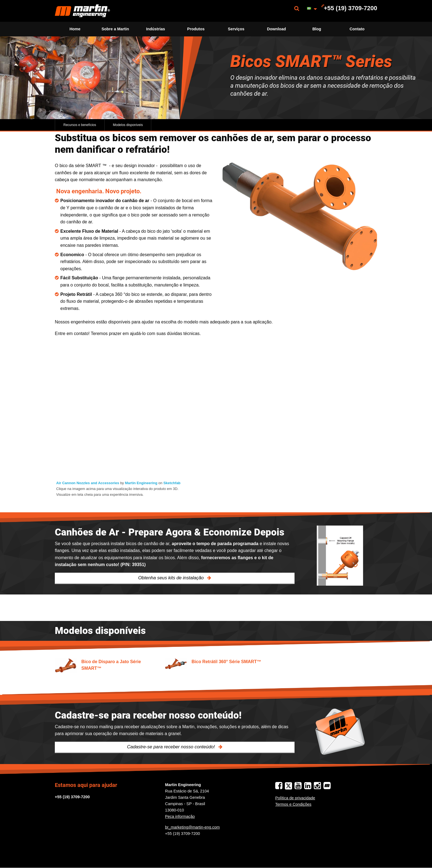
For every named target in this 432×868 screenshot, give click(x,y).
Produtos (196, 29)
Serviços (236, 29)
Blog (317, 29)
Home (75, 29)
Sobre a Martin (115, 29)
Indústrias (156, 29)
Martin (82, 11)
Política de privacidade (295, 798)
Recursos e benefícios (80, 125)
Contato (357, 29)
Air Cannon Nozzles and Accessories (88, 483)
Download (276, 29)
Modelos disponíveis (128, 125)
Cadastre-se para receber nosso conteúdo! (172, 747)
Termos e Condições (293, 804)
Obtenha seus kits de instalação (172, 578)
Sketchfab (172, 483)
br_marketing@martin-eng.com (192, 827)
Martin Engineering (141, 483)
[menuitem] (82, 11)
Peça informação (180, 816)
